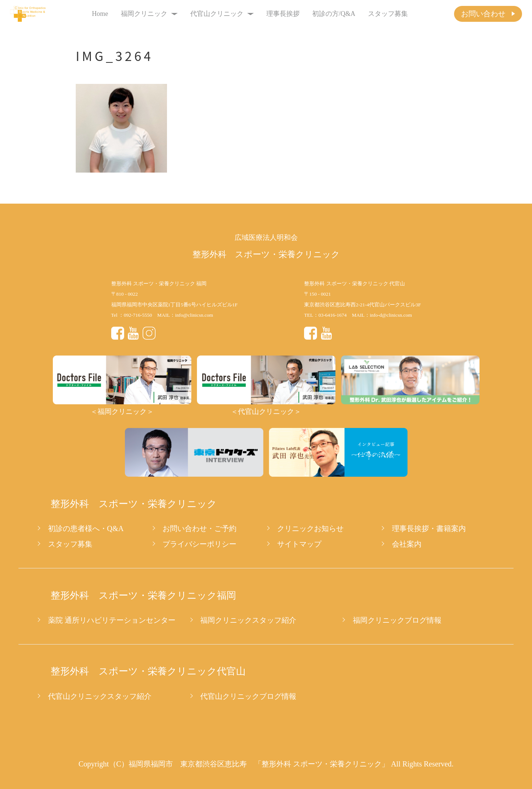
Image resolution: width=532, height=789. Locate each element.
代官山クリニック (222, 14)
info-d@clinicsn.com (391, 315)
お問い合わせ (483, 14)
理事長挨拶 (283, 14)
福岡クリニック (149, 14)
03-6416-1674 (333, 315)
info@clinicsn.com (194, 315)
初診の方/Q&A (334, 14)
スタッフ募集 (388, 14)
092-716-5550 (138, 315)
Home (100, 14)
